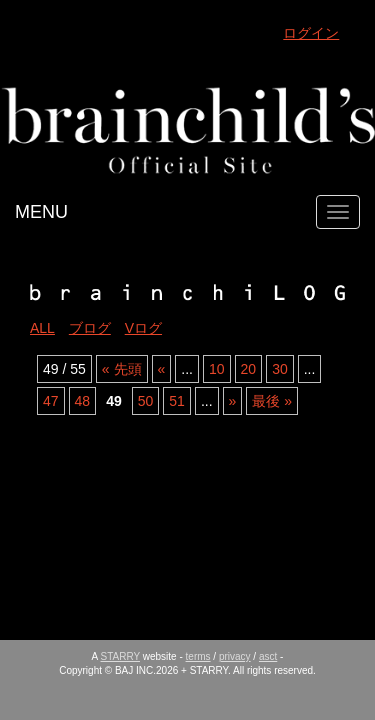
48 (83, 401)
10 (217, 369)
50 (146, 401)
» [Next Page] (233, 401)
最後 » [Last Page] (272, 401)
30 (280, 369)
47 (51, 401)
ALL (42, 328)
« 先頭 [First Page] (122, 369)
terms (198, 656)
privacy (235, 656)
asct (268, 656)
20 (249, 369)
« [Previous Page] (162, 369)
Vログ (143, 328)
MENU (41, 212)
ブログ (90, 328)
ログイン (311, 33)
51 (177, 401)
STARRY (120, 656)
